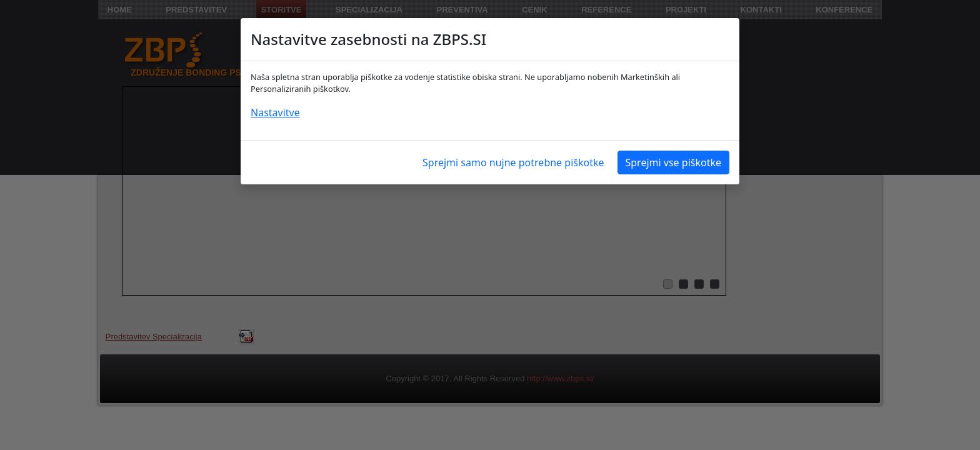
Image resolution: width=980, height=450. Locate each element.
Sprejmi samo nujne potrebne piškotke (513, 162)
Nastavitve (275, 112)
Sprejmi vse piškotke (674, 162)
